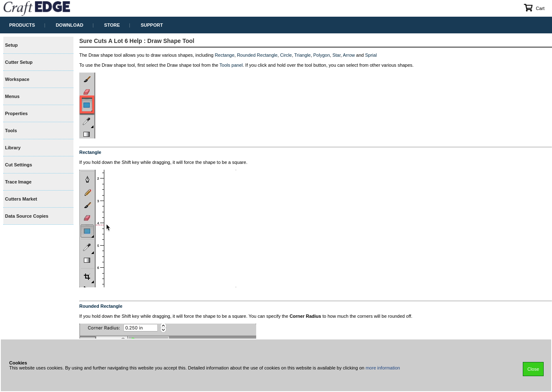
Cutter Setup (19, 62)
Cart (534, 8)
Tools (11, 131)
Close (533, 369)
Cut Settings (19, 165)
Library (13, 148)
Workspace (17, 79)
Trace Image (18, 182)
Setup (11, 45)
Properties (16, 113)
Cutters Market (21, 199)
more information (383, 368)
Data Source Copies (27, 216)
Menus (12, 96)
